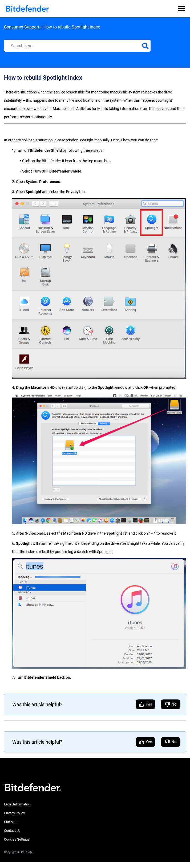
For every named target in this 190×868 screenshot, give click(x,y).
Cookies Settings (17, 839)
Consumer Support (22, 27)
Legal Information (17, 804)
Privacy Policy (14, 813)
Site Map (11, 822)
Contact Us (12, 831)
